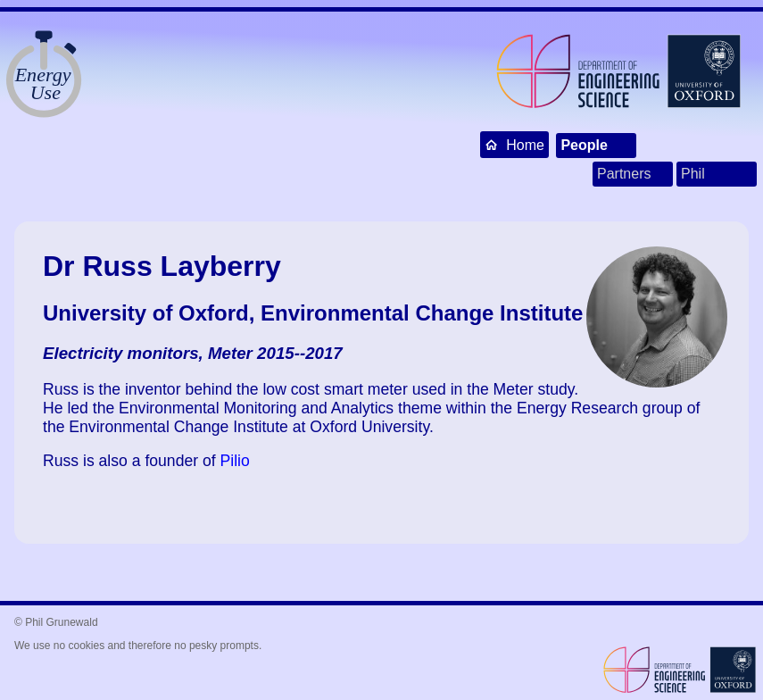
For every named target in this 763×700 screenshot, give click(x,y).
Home (514, 144)
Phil (693, 174)
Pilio (235, 461)
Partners (624, 174)
